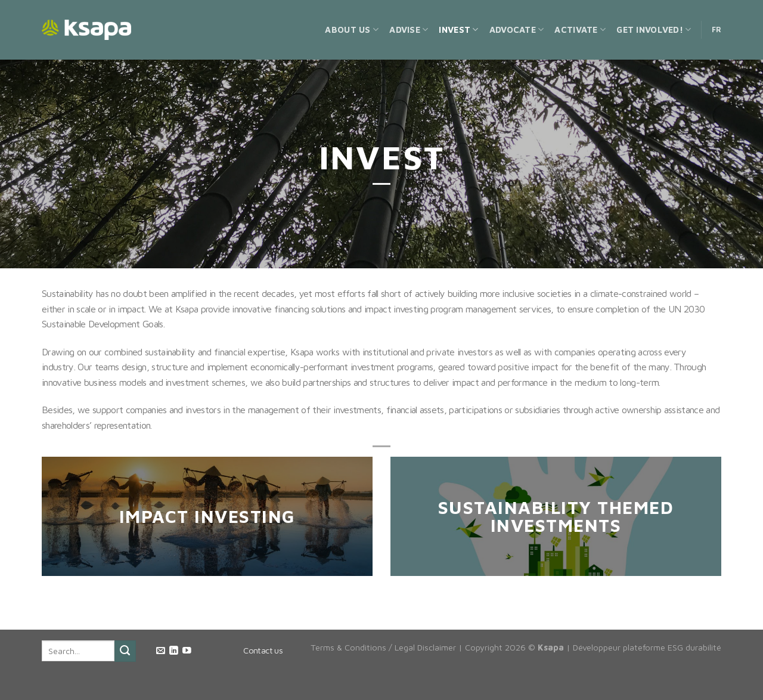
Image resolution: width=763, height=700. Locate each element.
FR (717, 30)
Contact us (263, 650)
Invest (458, 30)
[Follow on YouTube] (187, 651)
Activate (580, 30)
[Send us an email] (161, 651)
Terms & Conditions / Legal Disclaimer (383, 647)
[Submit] (125, 651)
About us (352, 30)
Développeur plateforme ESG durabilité (647, 647)
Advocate (517, 30)
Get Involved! (654, 30)
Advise (409, 30)
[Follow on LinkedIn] (174, 651)
